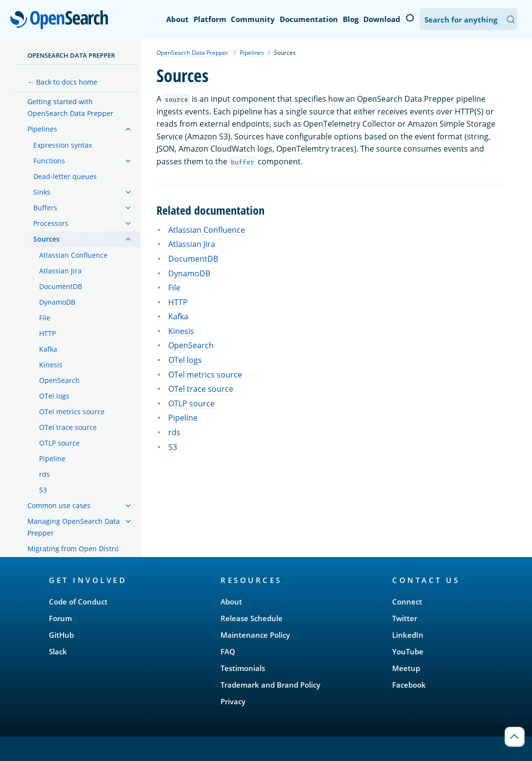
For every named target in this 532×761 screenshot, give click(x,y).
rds (174, 432)
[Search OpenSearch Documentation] (468, 19)
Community (253, 19)
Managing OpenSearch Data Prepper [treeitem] (74, 527)
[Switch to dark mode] (410, 18)
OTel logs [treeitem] (54, 396)
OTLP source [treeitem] (59, 443)
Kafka (178, 316)
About (177, 19)
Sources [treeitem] (46, 239)
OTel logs (185, 360)
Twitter (405, 618)
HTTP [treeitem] (47, 333)
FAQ (228, 651)
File (174, 288)
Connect (407, 602)
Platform (210, 19)
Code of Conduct (78, 602)
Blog (351, 19)
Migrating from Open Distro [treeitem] (73, 548)
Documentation (309, 19)
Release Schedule (252, 618)
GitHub (61, 635)
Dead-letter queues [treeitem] (65, 176)
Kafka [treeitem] (48, 349)
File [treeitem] (45, 318)
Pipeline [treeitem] (52, 459)
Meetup (406, 668)
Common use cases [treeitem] (59, 505)
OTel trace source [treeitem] (68, 427)
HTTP (178, 302)
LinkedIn (408, 635)
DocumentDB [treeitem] (61, 286)
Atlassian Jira (192, 244)
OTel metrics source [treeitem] (72, 412)
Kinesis (181, 331)
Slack (58, 651)
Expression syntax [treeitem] (63, 145)
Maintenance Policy (255, 635)
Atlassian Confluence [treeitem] (73, 255)
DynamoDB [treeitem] (57, 302)
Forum (60, 618)
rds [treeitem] (44, 474)
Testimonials (243, 668)
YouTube (408, 651)
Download (382, 19)
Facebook (409, 685)
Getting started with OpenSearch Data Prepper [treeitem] (70, 107)
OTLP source (191, 403)
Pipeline (183, 418)
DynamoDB (189, 273)
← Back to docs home (62, 82)
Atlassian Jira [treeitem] (60, 271)
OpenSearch (62, 21)
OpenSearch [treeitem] (59, 380)
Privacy (233, 701)
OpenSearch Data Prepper (71, 55)
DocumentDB (193, 259)
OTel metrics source (205, 375)
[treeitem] (128, 129)
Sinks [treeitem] (42, 192)
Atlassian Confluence (207, 230)
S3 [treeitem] (43, 490)
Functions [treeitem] (49, 161)
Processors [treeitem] (51, 223)
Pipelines (252, 53)
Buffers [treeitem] (45, 208)
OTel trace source (201, 389)
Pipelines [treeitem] (42, 129)
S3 (173, 447)
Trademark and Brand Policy (270, 685)
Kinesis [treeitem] (51, 365)
